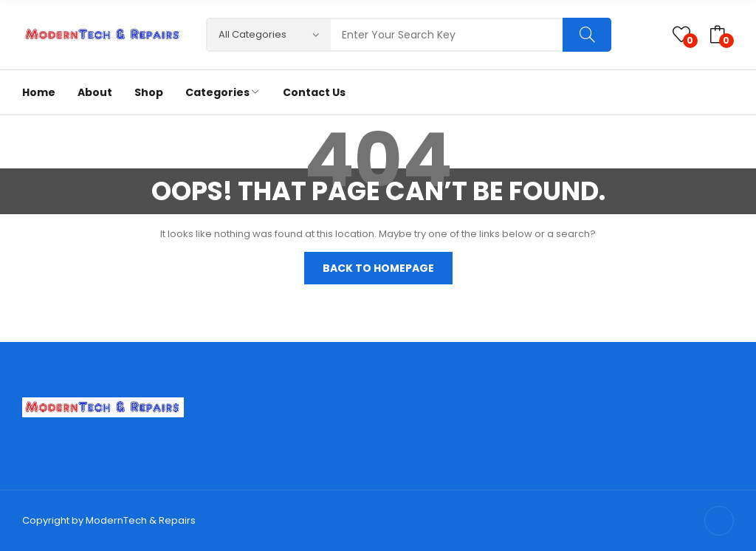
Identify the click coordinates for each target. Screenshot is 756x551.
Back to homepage (378, 268)
